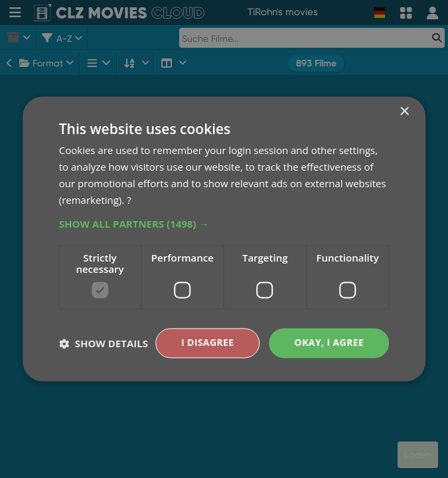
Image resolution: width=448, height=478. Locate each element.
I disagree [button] (208, 343)
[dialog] (224, 239)
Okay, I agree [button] (330, 343)
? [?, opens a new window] (129, 200)
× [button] (404, 112)
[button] (224, 224)
